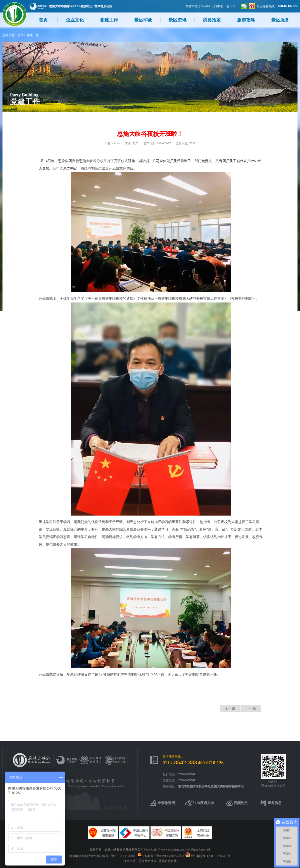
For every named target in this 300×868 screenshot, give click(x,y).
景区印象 (143, 20)
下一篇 (251, 709)
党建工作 (109, 20)
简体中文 (192, 6)
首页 (43, 20)
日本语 (218, 6)
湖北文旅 (38, 6)
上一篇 (230, 709)
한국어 (231, 6)
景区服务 (280, 20)
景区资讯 (177, 20)
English (206, 6)
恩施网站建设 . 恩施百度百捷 (158, 861)
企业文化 (75, 20)
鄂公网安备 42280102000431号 (211, 856)
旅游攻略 (246, 20)
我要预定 (212, 20)
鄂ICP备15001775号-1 (170, 856)
